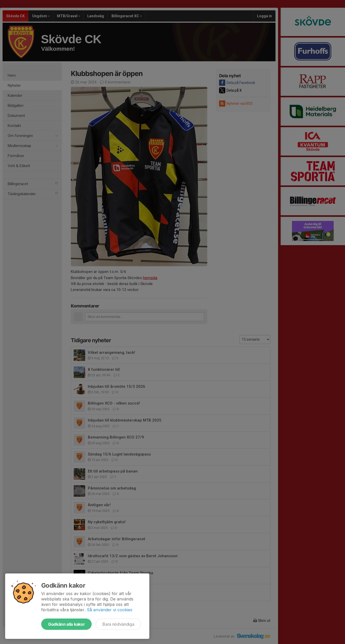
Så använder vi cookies (110, 610)
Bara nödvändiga (118, 624)
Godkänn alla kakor (66, 624)
